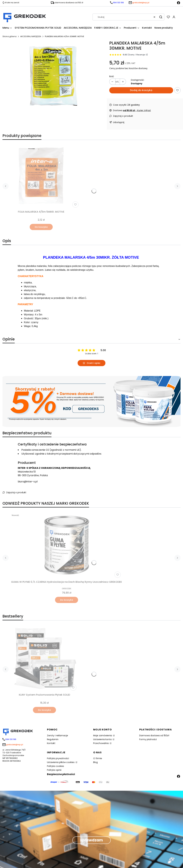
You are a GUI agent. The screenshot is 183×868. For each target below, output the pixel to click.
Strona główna (10, 36)
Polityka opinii (54, 770)
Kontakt (51, 743)
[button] (161, 17)
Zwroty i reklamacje (57, 735)
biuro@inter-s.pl (28, 482)
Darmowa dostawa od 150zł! (154, 735)
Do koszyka (41, 227)
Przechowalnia (101, 743)
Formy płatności (148, 739)
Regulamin (53, 739)
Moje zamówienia (103, 735)
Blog (95, 762)
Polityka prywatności (58, 758)
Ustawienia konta (103, 739)
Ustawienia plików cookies (61, 762)
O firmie (98, 758)
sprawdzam (91, 840)
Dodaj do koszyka (141, 90)
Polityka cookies (55, 766)
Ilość (112, 76)
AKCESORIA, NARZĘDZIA (31, 36)
